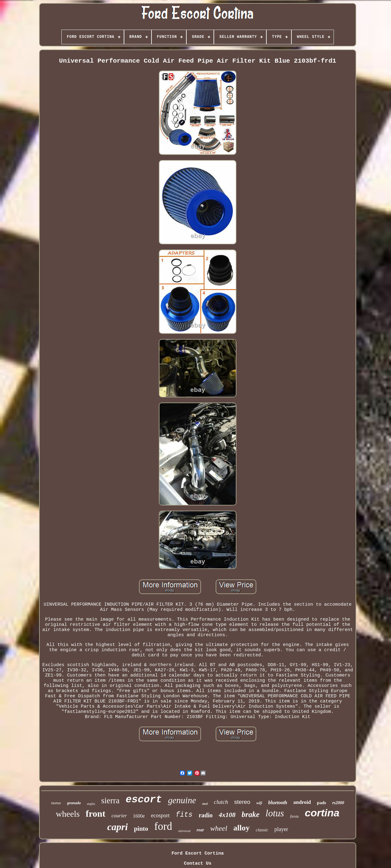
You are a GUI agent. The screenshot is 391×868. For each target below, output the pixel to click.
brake (250, 814)
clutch (221, 802)
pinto (141, 829)
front (96, 813)
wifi (259, 803)
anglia (91, 804)
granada (74, 803)
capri (118, 827)
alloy (241, 828)
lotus (275, 813)
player (281, 829)
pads (322, 803)
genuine (182, 800)
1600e (139, 816)
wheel (219, 828)
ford (163, 826)
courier (119, 816)
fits (184, 815)
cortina (322, 813)
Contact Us (198, 864)
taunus (56, 803)
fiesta (294, 816)
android (302, 802)
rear (200, 830)
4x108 (227, 815)
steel (205, 804)
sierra (110, 801)
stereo (242, 802)
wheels (68, 814)
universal (184, 831)
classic (262, 830)
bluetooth (278, 802)
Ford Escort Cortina (197, 853)
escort (144, 800)
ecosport (160, 815)
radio (206, 815)
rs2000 (338, 803)
